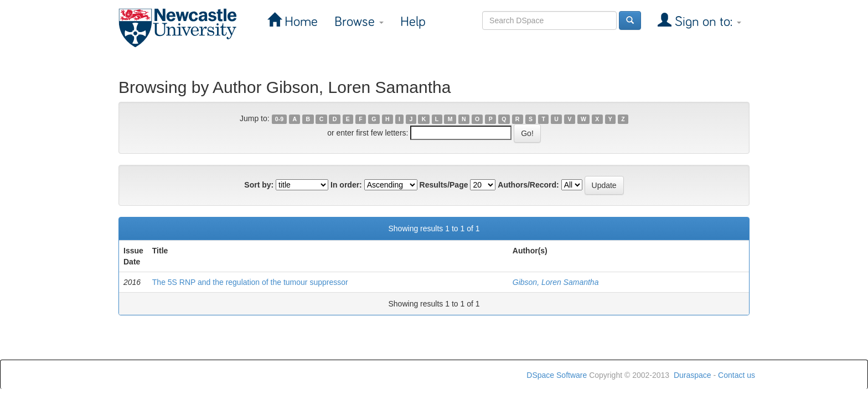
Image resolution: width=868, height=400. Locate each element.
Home (299, 22)
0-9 (279, 119)
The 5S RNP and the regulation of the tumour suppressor (250, 282)
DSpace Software (557, 375)
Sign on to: (706, 22)
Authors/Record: (528, 185)
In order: (346, 185)
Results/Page (444, 185)
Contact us (737, 375)
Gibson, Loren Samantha (556, 282)
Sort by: (259, 185)
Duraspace (693, 375)
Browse (359, 22)
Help (413, 22)
